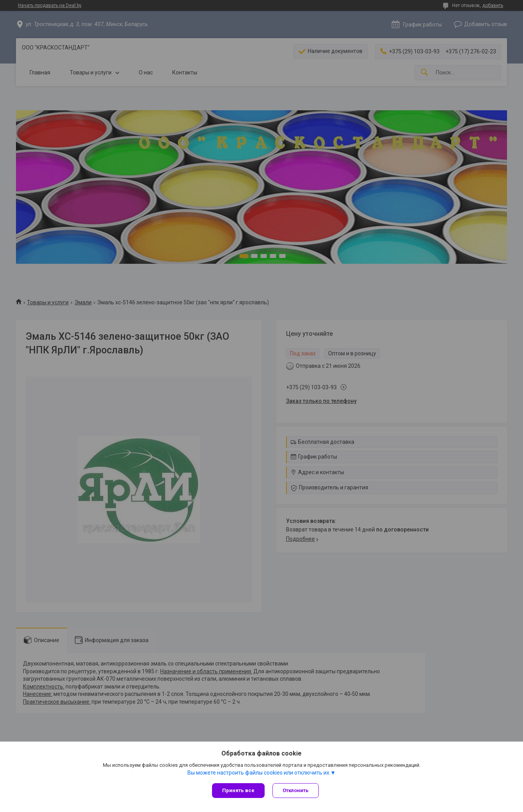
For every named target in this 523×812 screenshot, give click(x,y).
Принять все (238, 790)
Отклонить (296, 790)
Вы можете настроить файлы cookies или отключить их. (259, 773)
